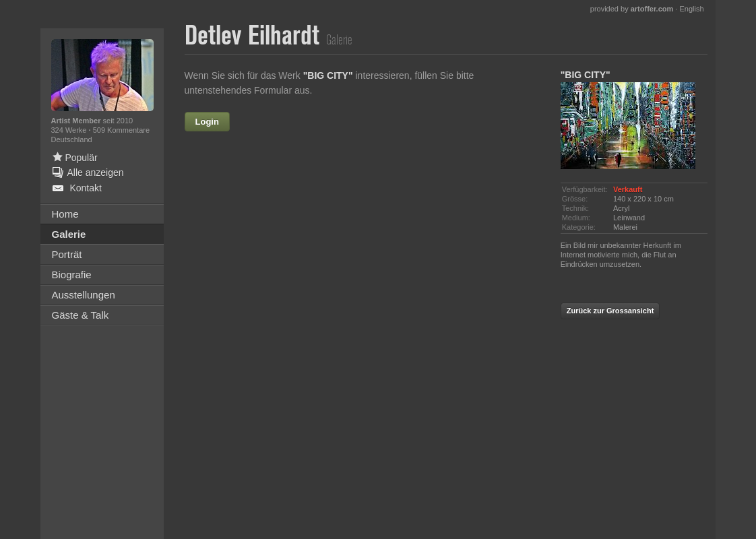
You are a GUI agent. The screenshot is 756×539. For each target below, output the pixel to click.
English (691, 9)
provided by (632, 9)
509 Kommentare (121, 130)
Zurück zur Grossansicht (610, 311)
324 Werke (70, 130)
